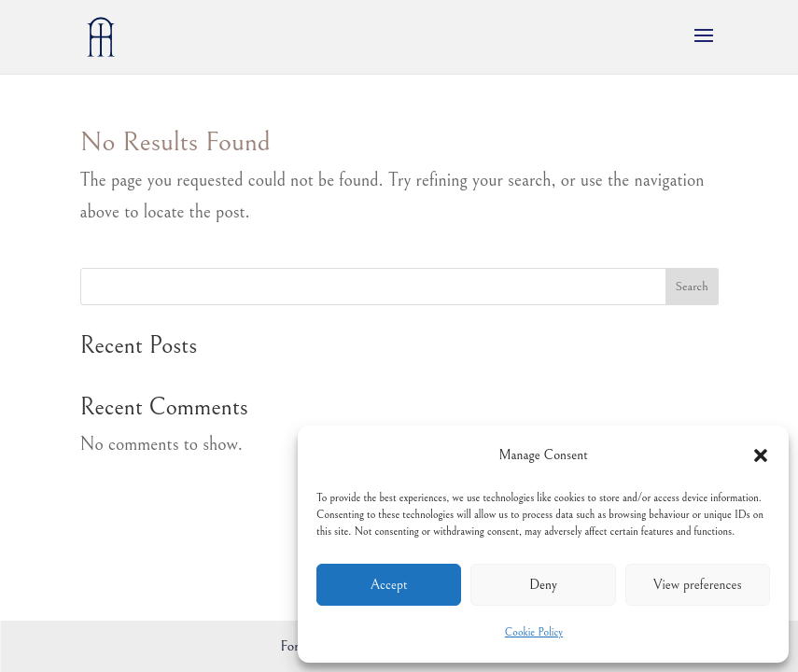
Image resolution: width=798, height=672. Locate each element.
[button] (761, 455)
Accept (389, 585)
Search (691, 287)
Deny (543, 585)
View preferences (698, 585)
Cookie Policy (534, 632)
